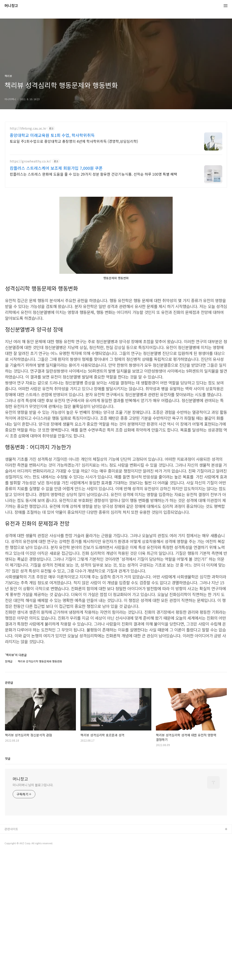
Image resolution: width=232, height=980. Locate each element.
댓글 (8, 758)
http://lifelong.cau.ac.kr (28, 128)
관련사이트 (11, 829)
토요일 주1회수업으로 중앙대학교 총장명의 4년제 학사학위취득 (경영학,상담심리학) (74, 141)
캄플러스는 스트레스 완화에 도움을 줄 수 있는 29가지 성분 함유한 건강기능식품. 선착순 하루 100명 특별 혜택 (93, 174)
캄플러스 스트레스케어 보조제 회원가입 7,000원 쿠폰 (56, 168)
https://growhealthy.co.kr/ (30, 161)
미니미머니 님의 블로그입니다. (33, 785)
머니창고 (11, 6)
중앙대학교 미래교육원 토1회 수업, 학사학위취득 (52, 135)
